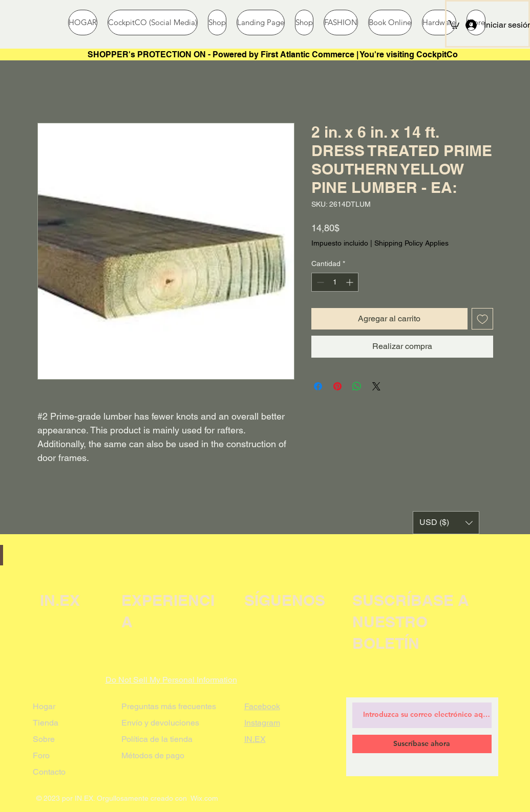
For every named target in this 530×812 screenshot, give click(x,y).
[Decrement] (319, 282)
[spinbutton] (335, 282)
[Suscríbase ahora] (422, 744)
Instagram (262, 723)
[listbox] (446, 523)
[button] (454, 24)
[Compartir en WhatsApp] (357, 386)
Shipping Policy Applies (411, 243)
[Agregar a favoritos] (482, 319)
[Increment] (351, 282)
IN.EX (255, 739)
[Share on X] (376, 386)
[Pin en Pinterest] (337, 386)
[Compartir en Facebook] (318, 386)
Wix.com (204, 798)
